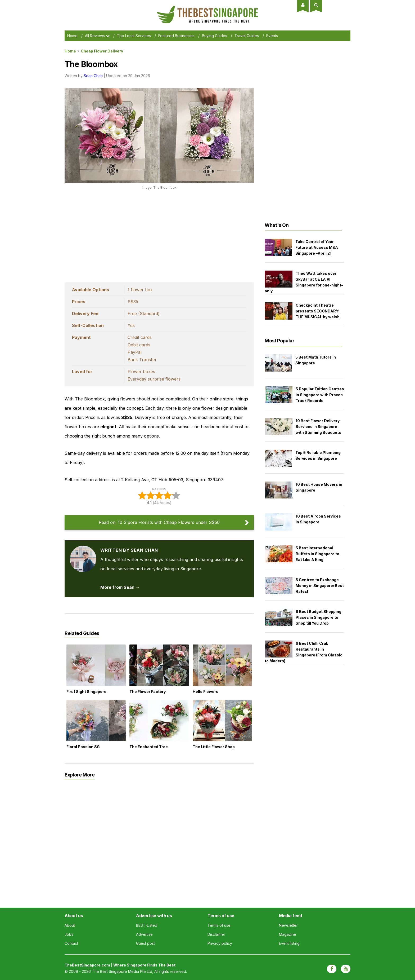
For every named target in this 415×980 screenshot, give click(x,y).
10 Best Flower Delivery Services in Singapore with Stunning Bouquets (318, 427)
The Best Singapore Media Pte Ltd (122, 971)
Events (272, 36)
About (70, 925)
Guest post (145, 943)
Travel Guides (247, 36)
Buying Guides (215, 36)
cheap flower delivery (102, 51)
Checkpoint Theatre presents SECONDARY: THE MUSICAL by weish (318, 311)
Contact (71, 943)
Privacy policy (220, 943)
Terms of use (219, 925)
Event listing (289, 943)
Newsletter (288, 925)
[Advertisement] (159, 235)
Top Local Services (134, 36)
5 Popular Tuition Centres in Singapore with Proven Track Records (320, 395)
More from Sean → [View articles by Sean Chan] (120, 587)
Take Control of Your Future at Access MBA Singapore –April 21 (317, 247)
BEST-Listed (147, 925)
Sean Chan (93, 76)
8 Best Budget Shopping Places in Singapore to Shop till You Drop (319, 617)
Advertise (144, 934)
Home (72, 36)
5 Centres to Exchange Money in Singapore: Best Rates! (320, 586)
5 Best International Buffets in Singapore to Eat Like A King (317, 554)
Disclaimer (216, 934)
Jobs (69, 934)
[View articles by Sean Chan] (83, 550)
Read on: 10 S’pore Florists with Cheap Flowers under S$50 (159, 522)
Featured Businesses (176, 36)
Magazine (288, 934)
